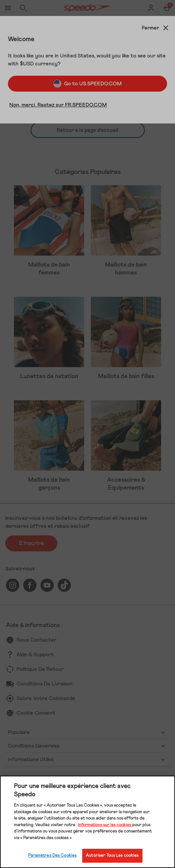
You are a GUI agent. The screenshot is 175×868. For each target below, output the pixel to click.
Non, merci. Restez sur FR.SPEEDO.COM (58, 105)
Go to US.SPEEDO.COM (87, 84)
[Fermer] (156, 28)
